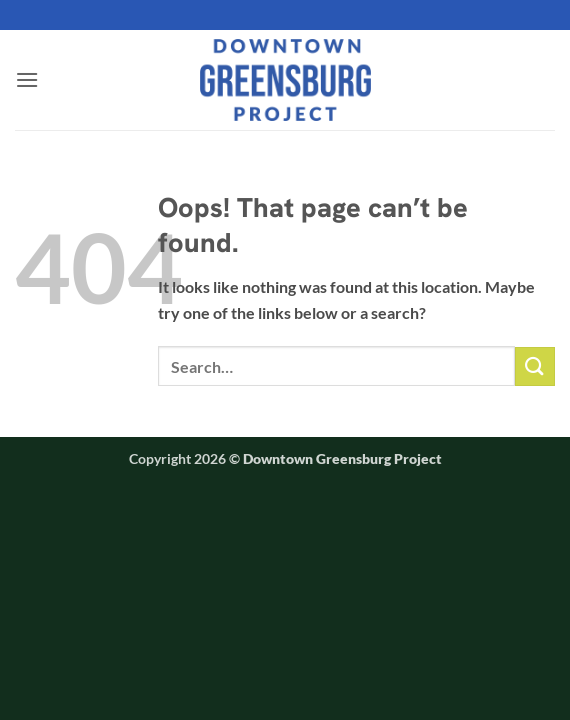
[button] (27, 79)
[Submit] (535, 366)
